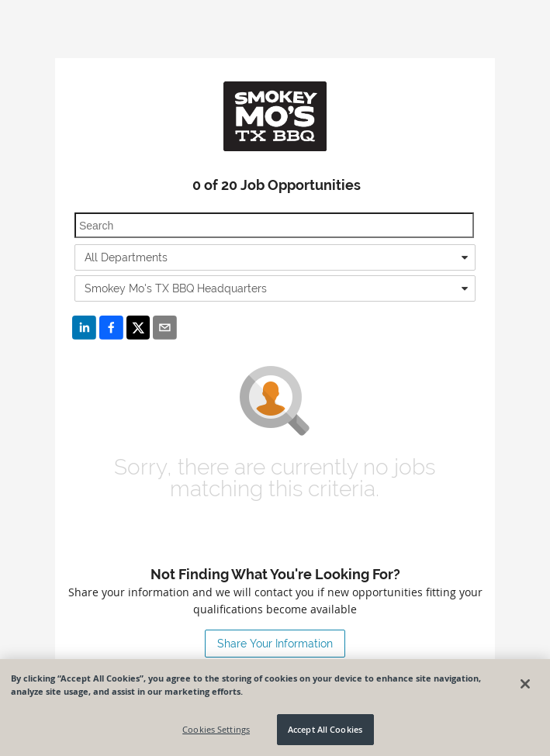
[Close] (525, 684)
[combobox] (275, 257)
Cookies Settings (216, 729)
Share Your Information (275, 644)
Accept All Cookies (325, 729)
